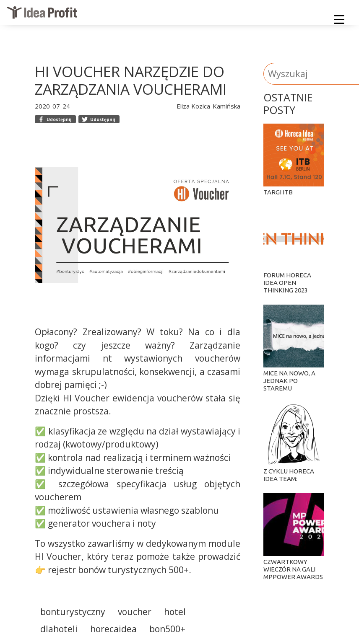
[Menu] (339, 21)
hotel (175, 612)
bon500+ (167, 629)
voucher (135, 612)
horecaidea (113, 629)
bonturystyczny (73, 612)
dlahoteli (59, 629)
